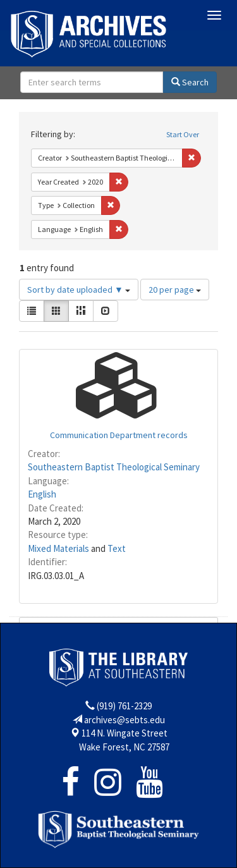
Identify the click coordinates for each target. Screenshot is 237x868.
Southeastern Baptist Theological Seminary (114, 467)
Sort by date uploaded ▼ (79, 290)
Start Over (183, 134)
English (42, 494)
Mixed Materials (58, 548)
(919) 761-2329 (124, 706)
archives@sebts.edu (125, 720)
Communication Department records (119, 435)
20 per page (175, 290)
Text (117, 548)
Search (190, 82)
